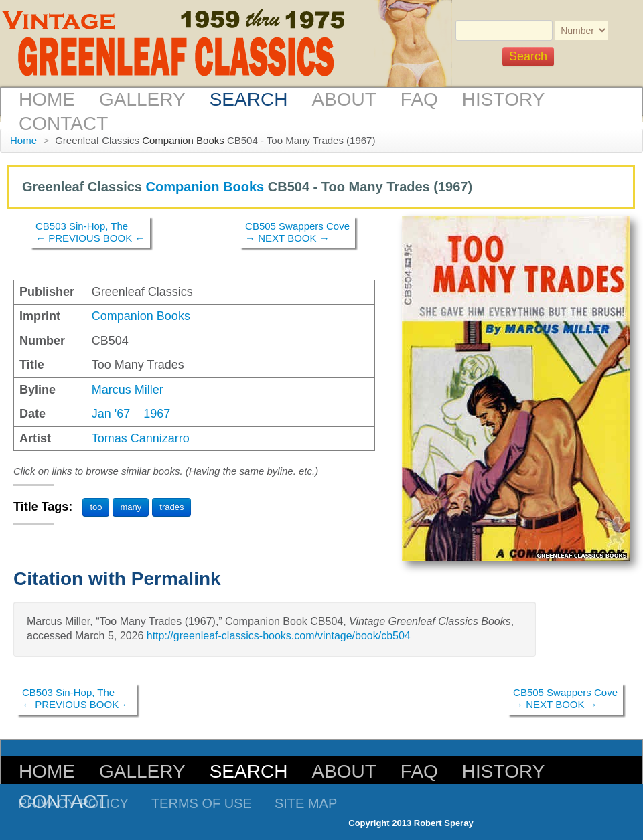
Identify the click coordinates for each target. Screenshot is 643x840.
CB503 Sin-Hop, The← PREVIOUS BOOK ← (90, 232)
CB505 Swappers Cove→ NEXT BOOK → (297, 232)
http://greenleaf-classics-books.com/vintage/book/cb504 (279, 636)
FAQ (419, 99)
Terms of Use (202, 803)
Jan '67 (111, 414)
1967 (157, 414)
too (96, 507)
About (344, 99)
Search (249, 99)
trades (171, 507)
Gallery (142, 99)
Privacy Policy (73, 803)
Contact (63, 123)
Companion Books (183, 140)
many (131, 507)
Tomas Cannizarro (141, 438)
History (503, 99)
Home (47, 99)
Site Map (306, 803)
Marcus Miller (128, 390)
